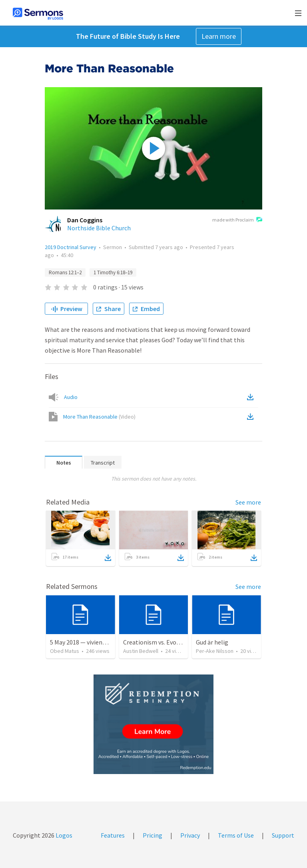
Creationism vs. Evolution (158, 642)
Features (113, 835)
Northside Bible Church (99, 228)
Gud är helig (212, 642)
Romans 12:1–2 (65, 272)
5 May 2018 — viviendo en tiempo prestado (107, 642)
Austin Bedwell (141, 651)
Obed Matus (65, 651)
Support (283, 835)
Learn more (219, 36)
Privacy (190, 835)
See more (248, 502)
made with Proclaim (237, 220)
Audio (71, 397)
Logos (63, 835)
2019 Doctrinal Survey (71, 247)
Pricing (153, 835)
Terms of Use (236, 835)
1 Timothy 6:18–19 (113, 272)
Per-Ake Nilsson (215, 651)
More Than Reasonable (99, 417)
